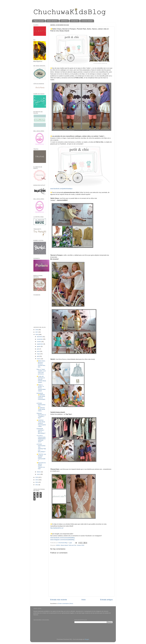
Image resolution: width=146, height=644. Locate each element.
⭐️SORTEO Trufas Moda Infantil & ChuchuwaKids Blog (41, 423)
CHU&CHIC (75, 21)
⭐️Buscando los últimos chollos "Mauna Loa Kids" (41, 466)
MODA (58, 545)
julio (38, 349)
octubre (39, 342)
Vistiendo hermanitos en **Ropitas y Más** (41, 416)
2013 (37, 482)
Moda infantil (64, 545)
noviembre (40, 339)
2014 (37, 480)
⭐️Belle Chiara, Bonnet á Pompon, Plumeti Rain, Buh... (41, 364)
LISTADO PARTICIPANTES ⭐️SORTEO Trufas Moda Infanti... (41, 407)
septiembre (40, 344)
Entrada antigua (106, 600)
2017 (37, 332)
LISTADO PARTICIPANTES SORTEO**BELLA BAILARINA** (41, 448)
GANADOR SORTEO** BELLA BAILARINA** (41, 431)
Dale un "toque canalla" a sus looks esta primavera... (41, 372)
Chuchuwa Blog (63, 543)
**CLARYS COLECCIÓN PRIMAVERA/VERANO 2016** (41, 439)
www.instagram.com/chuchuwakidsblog (62, 540)
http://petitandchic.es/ (57, 528)
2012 (37, 485)
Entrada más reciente (59, 600)
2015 (37, 477)
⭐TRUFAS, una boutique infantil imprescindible (41, 457)
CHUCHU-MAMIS (87, 21)
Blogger (87, 639)
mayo (39, 354)
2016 (37, 334)
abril (38, 356)
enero (39, 474)
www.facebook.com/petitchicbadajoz (61, 189)
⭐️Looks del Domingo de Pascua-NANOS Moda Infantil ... (41, 379)
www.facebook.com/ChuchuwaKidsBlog (62, 538)
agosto (39, 346)
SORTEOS (64, 21)
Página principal (39, 21)
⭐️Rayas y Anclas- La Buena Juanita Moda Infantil (41, 388)
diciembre (40, 337)
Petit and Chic (72, 545)
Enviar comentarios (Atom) (66, 604)
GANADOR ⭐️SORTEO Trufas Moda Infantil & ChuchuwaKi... (41, 397)
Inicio (84, 600)
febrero (39, 472)
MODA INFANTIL (52, 21)
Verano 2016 (81, 545)
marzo (39, 359)
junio (38, 351)
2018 (37, 330)
